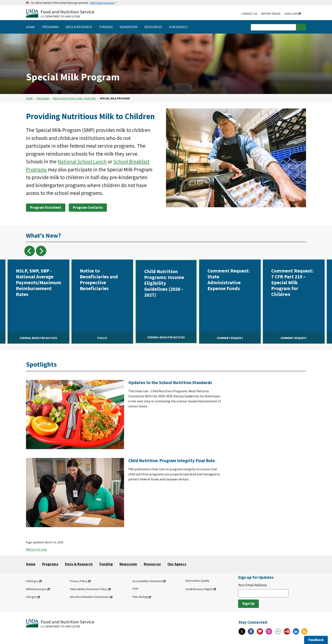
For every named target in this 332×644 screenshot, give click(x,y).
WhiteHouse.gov (36, 589)
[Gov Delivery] (260, 631)
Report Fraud (271, 14)
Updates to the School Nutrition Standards (170, 383)
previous (30, 251)
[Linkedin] (296, 631)
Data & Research (79, 564)
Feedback (316, 640)
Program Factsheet (46, 207)
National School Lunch (82, 162)
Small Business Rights (199, 589)
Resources (152, 564)
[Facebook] (251, 631)
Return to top (36, 549)
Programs (43, 98)
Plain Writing (140, 597)
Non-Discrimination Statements (90, 597)
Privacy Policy (79, 581)
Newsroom (128, 564)
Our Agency (177, 564)
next (41, 251)
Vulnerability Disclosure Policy (89, 589)
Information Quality (197, 581)
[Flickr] (278, 631)
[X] (242, 631)
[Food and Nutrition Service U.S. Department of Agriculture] (60, 13)
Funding (106, 564)
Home (29, 98)
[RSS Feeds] (304, 631)
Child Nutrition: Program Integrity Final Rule (172, 461)
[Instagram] (269, 631)
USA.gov (31, 597)
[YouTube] (287, 631)
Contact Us (249, 14)
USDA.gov (291, 14)
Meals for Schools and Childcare (74, 98)
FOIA (135, 589)
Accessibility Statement (147, 581)
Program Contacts (88, 207)
